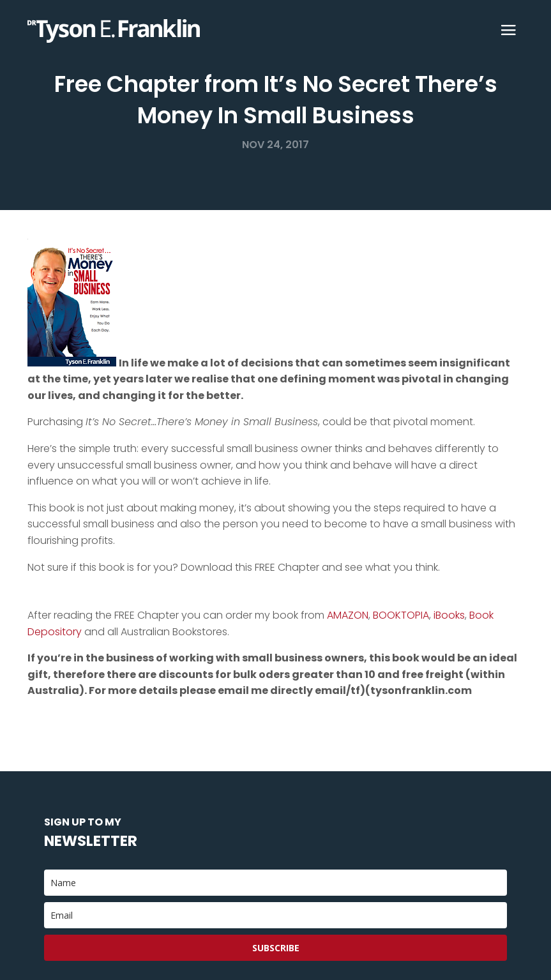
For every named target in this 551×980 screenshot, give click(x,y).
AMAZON (348, 615)
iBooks (449, 615)
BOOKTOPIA (401, 615)
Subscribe (276, 948)
